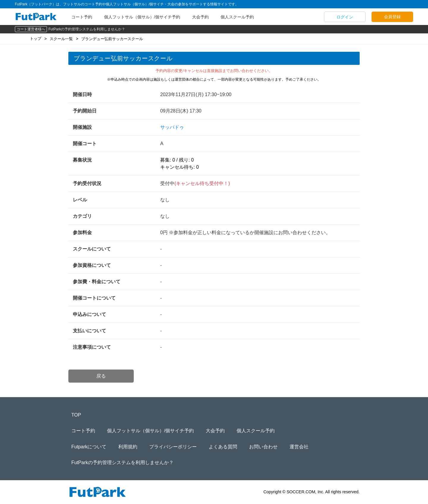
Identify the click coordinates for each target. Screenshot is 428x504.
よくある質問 (223, 447)
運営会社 (299, 447)
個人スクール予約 (237, 17)
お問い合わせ (263, 447)
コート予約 (82, 17)
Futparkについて (89, 447)
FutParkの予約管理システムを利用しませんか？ (87, 29)
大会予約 (200, 17)
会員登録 (392, 17)
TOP (76, 415)
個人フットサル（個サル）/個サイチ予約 (142, 17)
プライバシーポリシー (173, 447)
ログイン (345, 17)
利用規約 (128, 447)
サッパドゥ (172, 127)
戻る (101, 376)
